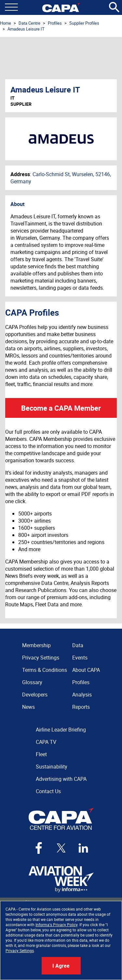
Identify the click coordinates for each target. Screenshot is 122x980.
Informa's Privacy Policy (56, 925)
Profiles (55, 23)
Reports (81, 707)
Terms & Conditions (45, 670)
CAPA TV (46, 742)
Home (6, 23)
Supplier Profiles (84, 23)
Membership (36, 645)
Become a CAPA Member (61, 408)
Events (80, 658)
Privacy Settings (20, 950)
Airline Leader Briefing (61, 730)
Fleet (41, 754)
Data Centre (29, 23)
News (28, 707)
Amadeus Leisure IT (26, 29)
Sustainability (52, 767)
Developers (35, 695)
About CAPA (86, 670)
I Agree (61, 966)
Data (78, 645)
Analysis (82, 695)
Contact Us (48, 791)
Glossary (32, 682)
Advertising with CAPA (61, 779)
